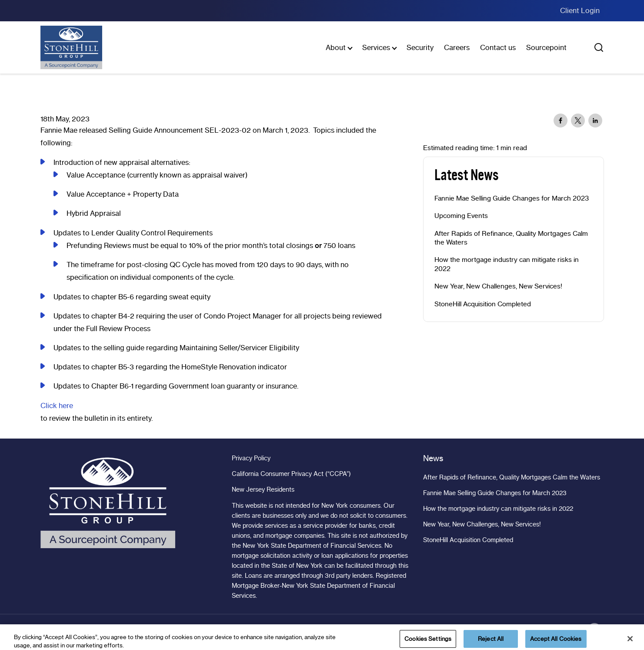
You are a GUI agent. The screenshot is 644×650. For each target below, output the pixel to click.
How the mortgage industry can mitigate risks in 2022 (507, 264)
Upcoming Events (461, 216)
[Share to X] (578, 121)
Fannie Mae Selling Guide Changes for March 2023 (512, 198)
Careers (457, 47)
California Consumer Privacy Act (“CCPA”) (291, 474)
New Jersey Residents (263, 489)
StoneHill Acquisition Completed (483, 304)
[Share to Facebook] (561, 121)
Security (420, 47)
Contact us (498, 47)
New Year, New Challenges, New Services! (498, 286)
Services (376, 47)
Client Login (580, 10)
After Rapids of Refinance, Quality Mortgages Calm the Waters (511, 238)
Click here (57, 405)
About (336, 47)
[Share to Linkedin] (595, 121)
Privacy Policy (251, 458)
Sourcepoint (546, 47)
